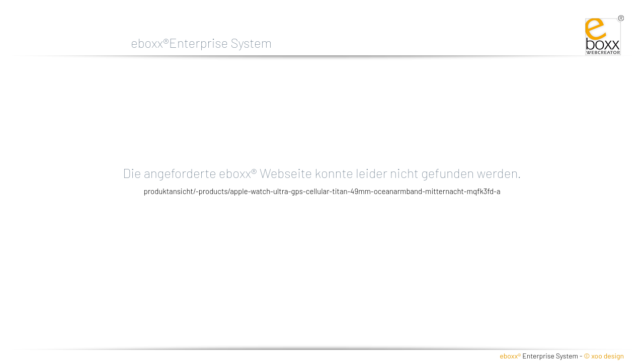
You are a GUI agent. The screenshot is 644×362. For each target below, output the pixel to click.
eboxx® (510, 356)
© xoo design (604, 356)
